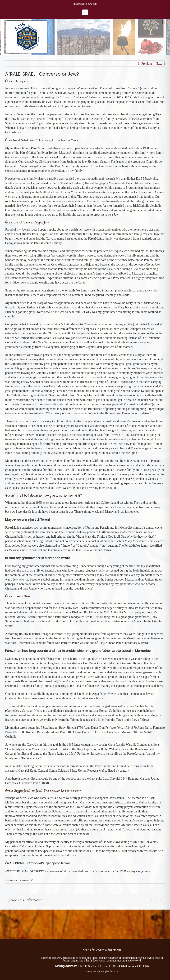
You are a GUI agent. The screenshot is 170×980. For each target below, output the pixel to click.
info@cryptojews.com (85, 4)
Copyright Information (109, 971)
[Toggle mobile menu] (164, 22)
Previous (147, 64)
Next (159, 64)
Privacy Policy (92, 971)
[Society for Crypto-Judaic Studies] (17, 946)
